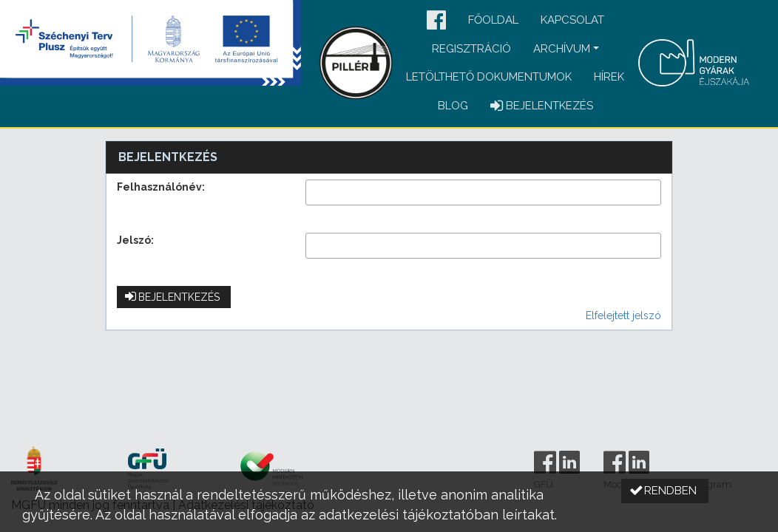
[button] (436, 21)
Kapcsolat (572, 20)
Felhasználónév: (161, 187)
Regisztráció (471, 49)
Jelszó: (135, 240)
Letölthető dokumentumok (489, 77)
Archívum (562, 49)
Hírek (609, 77)
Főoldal (493, 20)
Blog (453, 106)
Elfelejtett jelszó (623, 316)
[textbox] (483, 192)
